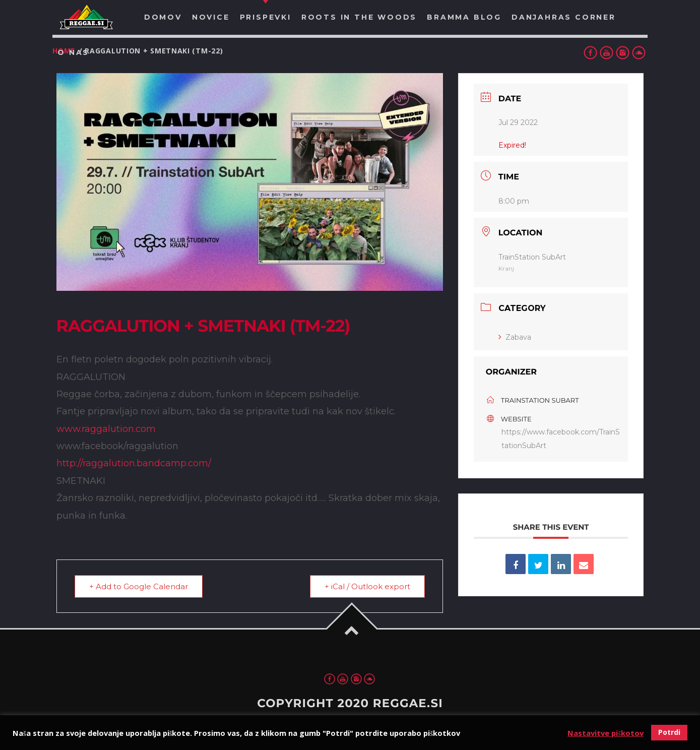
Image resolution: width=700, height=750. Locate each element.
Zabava (515, 337)
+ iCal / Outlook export (367, 586)
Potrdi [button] (669, 732)
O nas (73, 52)
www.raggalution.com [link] (106, 429)
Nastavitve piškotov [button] (606, 733)
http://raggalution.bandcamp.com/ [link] (134, 463)
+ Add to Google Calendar (139, 586)
